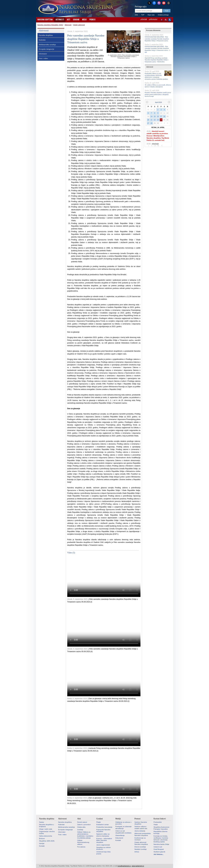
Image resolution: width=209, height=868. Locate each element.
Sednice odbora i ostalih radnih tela (141, 827)
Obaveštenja (120, 835)
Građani (76, 20)
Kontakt (144, 20)
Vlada (156, 825)
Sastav (42, 822)
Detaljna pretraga (163, 15)
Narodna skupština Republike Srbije (50, 25)
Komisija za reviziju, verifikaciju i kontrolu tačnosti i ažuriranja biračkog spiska (161, 839)
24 (161, 120)
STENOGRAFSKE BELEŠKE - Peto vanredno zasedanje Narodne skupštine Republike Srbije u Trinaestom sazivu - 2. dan (158, 49)
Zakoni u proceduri (84, 825)
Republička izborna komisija (160, 832)
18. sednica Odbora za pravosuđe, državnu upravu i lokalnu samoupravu (158, 86)
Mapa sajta (151, 15)
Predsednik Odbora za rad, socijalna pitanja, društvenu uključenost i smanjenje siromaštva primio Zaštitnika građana (156, 76)
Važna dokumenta (46, 836)
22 (155, 120)
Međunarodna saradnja (47, 45)
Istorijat (42, 843)
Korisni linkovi (160, 819)
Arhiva (137, 852)
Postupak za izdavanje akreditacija (124, 827)
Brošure (42, 839)
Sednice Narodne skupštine (141, 823)
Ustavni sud (158, 847)
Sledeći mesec (169, 102)
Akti (68, 20)
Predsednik (158, 822)
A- (162, 20)
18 (164, 116)
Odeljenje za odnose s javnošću (123, 823)
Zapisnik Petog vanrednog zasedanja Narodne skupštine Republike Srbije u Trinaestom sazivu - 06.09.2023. (157, 60)
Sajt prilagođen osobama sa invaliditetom (170, 20)
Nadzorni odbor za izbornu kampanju (103, 835)
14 (151, 116)
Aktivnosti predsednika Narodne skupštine (143, 834)
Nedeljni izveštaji (141, 849)
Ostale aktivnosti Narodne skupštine (141, 843)
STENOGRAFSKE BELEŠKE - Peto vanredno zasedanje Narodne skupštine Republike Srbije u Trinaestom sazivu (157, 39)
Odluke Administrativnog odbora (83, 842)
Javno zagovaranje (103, 845)
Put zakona (81, 847)
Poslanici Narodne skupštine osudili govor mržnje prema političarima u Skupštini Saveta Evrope (158, 94)
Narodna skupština (45, 20)
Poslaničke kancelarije (104, 827)
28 (151, 123)
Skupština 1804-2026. (47, 841)
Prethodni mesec (147, 102)
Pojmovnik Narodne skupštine (103, 831)
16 (158, 116)
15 (155, 116)
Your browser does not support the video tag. (104, 576)
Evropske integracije (47, 49)
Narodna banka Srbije (161, 844)
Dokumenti (119, 838)
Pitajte (99, 822)
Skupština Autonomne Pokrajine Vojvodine (161, 828)
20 (148, 120)
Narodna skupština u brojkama (47, 826)
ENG (137, 15)
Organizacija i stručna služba (47, 832)
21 (151, 120)
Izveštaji (80, 830)
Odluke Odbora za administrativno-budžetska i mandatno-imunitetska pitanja (85, 835)
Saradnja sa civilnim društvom (104, 848)
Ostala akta (81, 827)
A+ (166, 20)
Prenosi (92, 20)
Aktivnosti (60, 20)
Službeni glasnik (159, 852)
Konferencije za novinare (140, 839)
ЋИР (143, 15)
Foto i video (43, 58)
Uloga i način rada (46, 829)
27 (148, 123)
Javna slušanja (140, 831)
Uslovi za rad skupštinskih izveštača (123, 832)
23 (158, 120)
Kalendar (42, 40)
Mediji (84, 20)
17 (161, 116)
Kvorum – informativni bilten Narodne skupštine (104, 840)
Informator (154, 20)
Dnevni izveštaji (140, 847)
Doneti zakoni (82, 822)
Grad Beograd (159, 849)
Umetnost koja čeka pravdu (103, 853)
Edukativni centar (103, 825)
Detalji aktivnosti (79, 25)
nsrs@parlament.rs (124, 866)
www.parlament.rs (138, 866)
